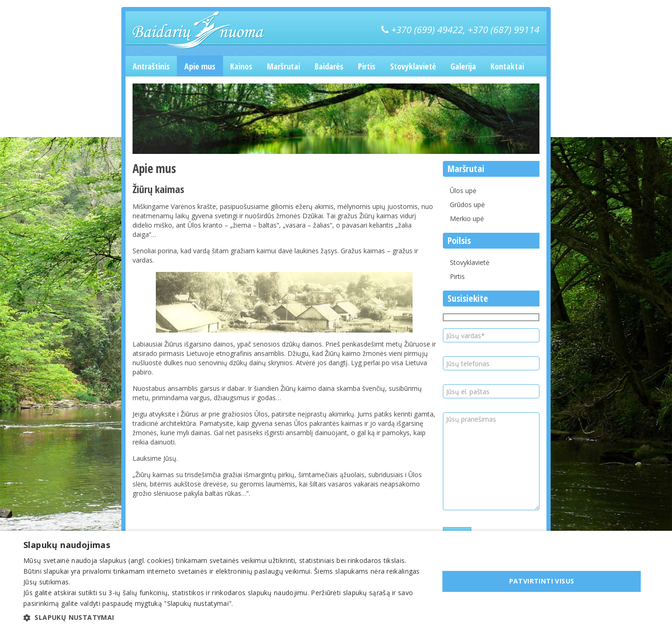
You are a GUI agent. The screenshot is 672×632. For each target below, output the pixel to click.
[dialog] (336, 581)
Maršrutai (283, 66)
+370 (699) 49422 (427, 30)
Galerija (463, 66)
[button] (225, 618)
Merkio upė (467, 219)
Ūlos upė (463, 191)
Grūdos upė (467, 205)
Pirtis (367, 66)
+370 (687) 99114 (504, 30)
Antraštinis (151, 66)
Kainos (241, 66)
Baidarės (329, 66)
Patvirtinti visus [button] (542, 581)
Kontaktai (507, 66)
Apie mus (200, 66)
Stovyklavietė (413, 66)
